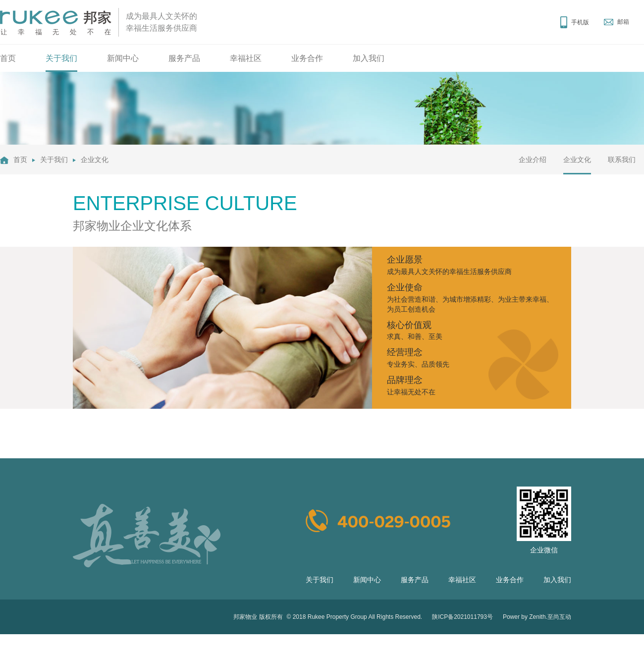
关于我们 (61, 58)
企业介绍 (533, 160)
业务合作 (307, 58)
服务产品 (184, 58)
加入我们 (369, 58)
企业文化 (95, 160)
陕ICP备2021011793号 (462, 617)
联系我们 (622, 160)
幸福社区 (246, 58)
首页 (8, 58)
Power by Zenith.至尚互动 (537, 617)
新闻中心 (123, 58)
